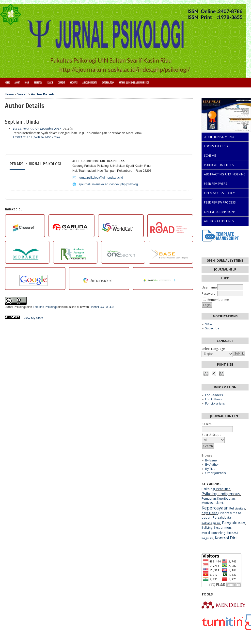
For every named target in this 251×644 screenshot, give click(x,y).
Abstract (19, 137)
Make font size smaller (206, 373)
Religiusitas (237, 508)
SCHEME (210, 156)
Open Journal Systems (225, 261)
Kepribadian (226, 499)
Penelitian (223, 489)
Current (61, 83)
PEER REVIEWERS (216, 184)
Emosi (232, 532)
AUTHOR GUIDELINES (219, 221)
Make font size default (214, 373)
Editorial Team (108, 83)
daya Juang (209, 513)
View (209, 324)
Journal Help (225, 269)
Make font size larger (222, 373)
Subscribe (212, 328)
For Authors (213, 399)
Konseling (218, 533)
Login (27, 83)
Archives (74, 83)
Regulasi (207, 538)
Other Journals (215, 473)
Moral (206, 533)
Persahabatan (223, 517)
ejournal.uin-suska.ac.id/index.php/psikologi (109, 184)
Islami (219, 503)
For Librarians (215, 403)
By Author (212, 465)
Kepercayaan (215, 508)
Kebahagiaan (211, 523)
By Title (210, 469)
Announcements (90, 83)
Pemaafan (209, 499)
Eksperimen (222, 528)
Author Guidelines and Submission (134, 83)
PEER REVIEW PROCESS (220, 202)
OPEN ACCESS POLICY (219, 193)
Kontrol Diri (226, 538)
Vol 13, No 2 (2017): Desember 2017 (37, 129)
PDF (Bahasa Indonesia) (43, 137)
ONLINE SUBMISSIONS (220, 212)
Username (209, 287)
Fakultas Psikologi (45, 307)
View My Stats (33, 318)
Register (38, 83)
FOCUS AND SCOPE (218, 146)
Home (7, 83)
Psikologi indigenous (221, 494)
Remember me (218, 300)
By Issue (211, 460)
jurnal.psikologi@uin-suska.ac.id (101, 178)
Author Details (43, 94)
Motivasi (207, 503)
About (17, 83)
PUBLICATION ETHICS (219, 165)
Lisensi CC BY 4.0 (102, 307)
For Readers (214, 395)
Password (209, 294)
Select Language (213, 349)
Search (50, 83)
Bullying (207, 528)
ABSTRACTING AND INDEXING (225, 174)
